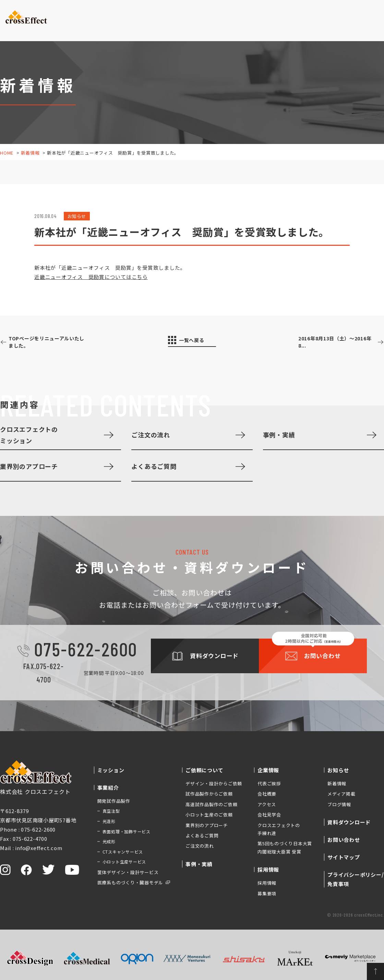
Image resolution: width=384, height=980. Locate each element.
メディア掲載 (341, 794)
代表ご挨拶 (269, 783)
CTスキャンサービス (123, 852)
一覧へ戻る (196, 341)
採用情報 (267, 883)
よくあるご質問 (154, 466)
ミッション (67, 26)
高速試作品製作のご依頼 (211, 804)
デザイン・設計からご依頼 (214, 783)
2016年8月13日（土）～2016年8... (329, 342)
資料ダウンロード (317, 14)
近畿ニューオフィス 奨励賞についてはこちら (91, 277)
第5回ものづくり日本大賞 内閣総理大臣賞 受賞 (285, 847)
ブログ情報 (339, 804)
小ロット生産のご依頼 (209, 815)
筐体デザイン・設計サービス (128, 872)
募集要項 (267, 893)
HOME (7, 153)
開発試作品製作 (114, 801)
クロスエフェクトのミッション (29, 435)
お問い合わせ (362, 14)
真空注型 (111, 811)
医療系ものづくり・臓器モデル (130, 882)
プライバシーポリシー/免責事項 (356, 879)
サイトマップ (344, 857)
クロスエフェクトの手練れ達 (279, 829)
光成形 (109, 841)
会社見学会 (269, 815)
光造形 (109, 821)
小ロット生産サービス (124, 862)
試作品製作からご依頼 (209, 794)
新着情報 (30, 153)
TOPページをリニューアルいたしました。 (53, 342)
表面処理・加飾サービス (127, 831)
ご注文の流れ (151, 435)
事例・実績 (180, 26)
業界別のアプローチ (29, 466)
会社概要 (267, 794)
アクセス (267, 804)
